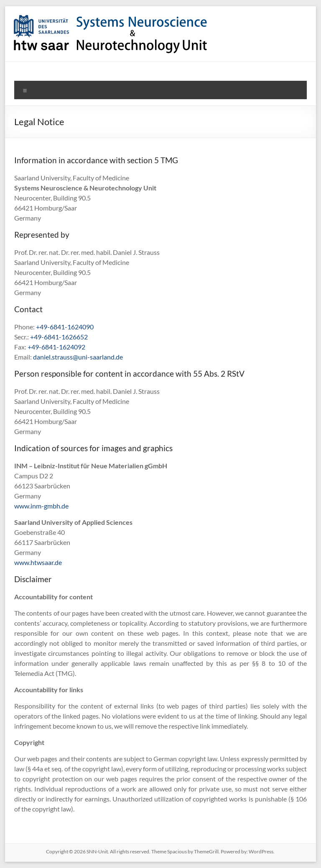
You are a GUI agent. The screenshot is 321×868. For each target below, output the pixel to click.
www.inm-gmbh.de (41, 506)
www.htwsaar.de (38, 562)
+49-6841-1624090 (65, 327)
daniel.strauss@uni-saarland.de (78, 357)
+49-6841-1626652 (59, 337)
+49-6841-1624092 (56, 347)
